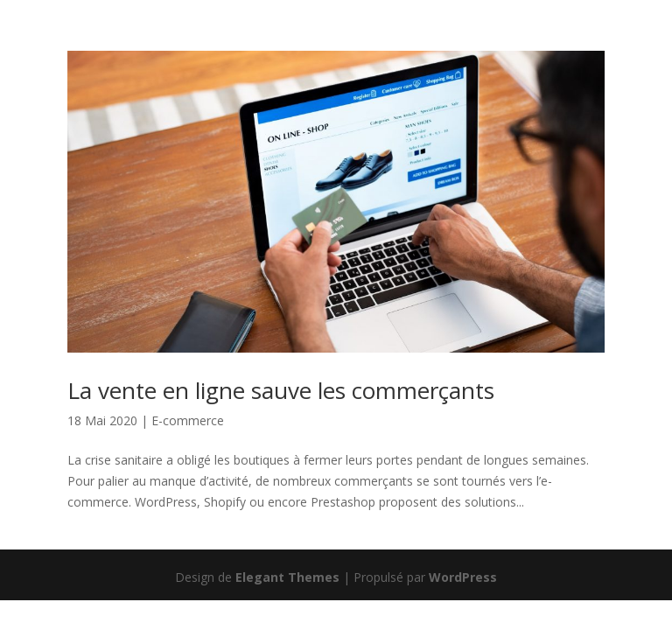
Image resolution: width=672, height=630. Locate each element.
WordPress (463, 577)
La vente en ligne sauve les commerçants (281, 390)
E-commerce (188, 420)
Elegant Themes (287, 577)
